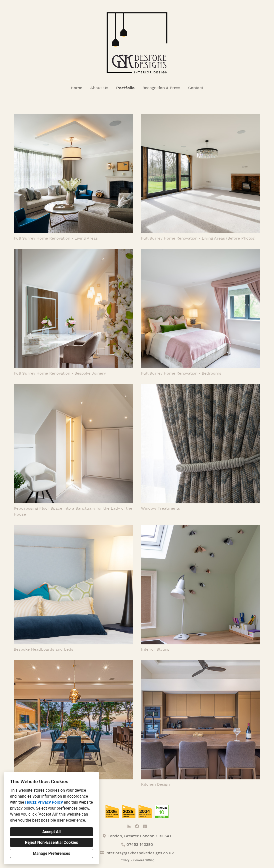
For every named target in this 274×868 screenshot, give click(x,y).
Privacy (125, 860)
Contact (196, 88)
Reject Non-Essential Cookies (52, 842)
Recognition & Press (161, 88)
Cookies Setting (144, 860)
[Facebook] (137, 826)
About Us (99, 88)
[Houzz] (129, 826)
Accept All (51, 832)
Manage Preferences (51, 853)
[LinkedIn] (145, 826)
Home (76, 88)
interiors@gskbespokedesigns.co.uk (140, 853)
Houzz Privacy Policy (44, 802)
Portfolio (125, 88)
